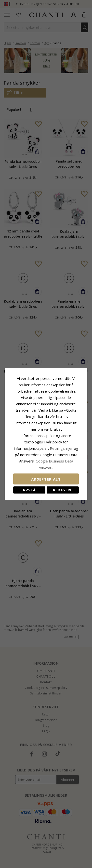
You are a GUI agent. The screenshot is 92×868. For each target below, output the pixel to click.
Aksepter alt (46, 479)
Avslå (29, 490)
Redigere (63, 490)
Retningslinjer (62, 448)
